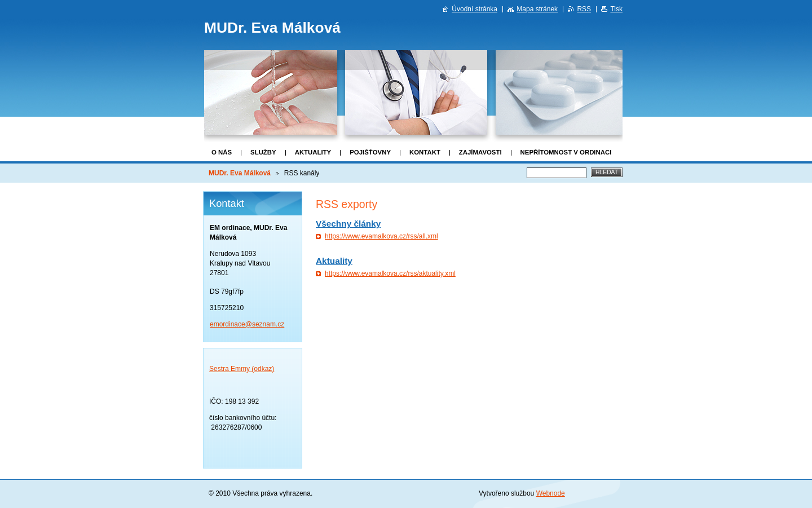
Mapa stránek (537, 9)
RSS (584, 9)
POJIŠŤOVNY (370, 152)
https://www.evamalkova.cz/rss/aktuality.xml (390, 273)
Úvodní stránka (475, 9)
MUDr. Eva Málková (240, 173)
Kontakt (425, 152)
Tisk (616, 9)
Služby (263, 152)
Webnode (551, 493)
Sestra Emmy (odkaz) (242, 369)
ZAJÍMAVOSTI (480, 152)
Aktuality (313, 152)
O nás (222, 152)
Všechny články (348, 224)
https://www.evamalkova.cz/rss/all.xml (381, 236)
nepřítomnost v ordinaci (566, 152)
